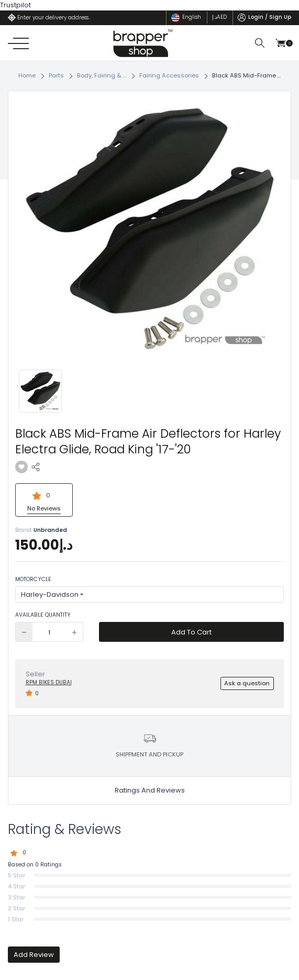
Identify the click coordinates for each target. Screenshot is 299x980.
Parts (56, 75)
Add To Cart (191, 632)
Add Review (34, 955)
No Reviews (44, 508)
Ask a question (247, 683)
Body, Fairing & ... (102, 75)
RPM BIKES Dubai (49, 682)
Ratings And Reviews (150, 790)
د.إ (219, 17)
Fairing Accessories (169, 75)
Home (27, 75)
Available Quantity (43, 615)
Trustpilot (15, 5)
